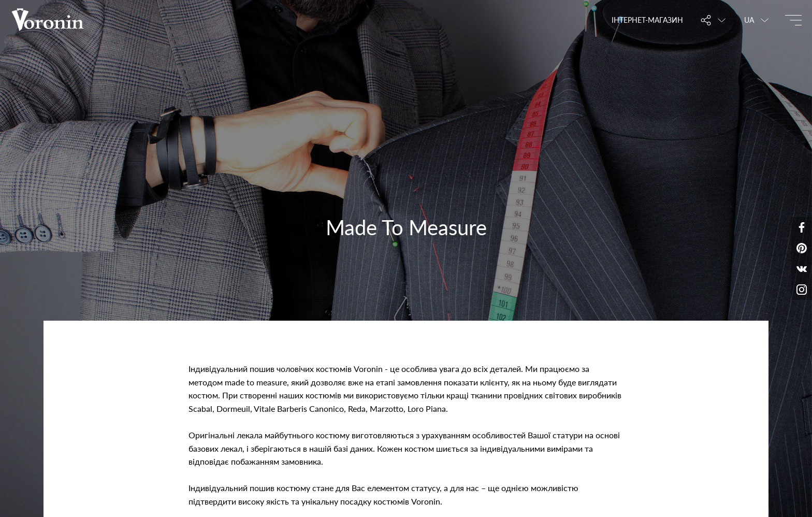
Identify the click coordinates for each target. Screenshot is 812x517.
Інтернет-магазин (647, 20)
